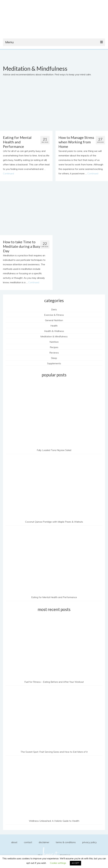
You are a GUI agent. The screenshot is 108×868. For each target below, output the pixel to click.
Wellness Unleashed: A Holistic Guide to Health (54, 821)
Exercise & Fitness (54, 315)
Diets (54, 309)
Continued (8, 173)
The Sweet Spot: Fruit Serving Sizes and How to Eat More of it (54, 752)
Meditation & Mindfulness (54, 336)
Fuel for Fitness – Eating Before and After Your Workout (54, 682)
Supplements (54, 363)
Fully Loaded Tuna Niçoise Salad (54, 450)
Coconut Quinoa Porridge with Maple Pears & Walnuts (54, 522)
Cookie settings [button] (58, 863)
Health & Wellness (54, 331)
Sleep (54, 358)
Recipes (54, 347)
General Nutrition (54, 320)
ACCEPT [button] (75, 863)
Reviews (54, 353)
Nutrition (54, 342)
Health (54, 326)
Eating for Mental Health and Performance (54, 597)
